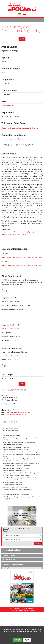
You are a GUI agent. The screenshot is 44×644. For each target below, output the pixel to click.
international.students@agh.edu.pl (13, 356)
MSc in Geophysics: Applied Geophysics (15, 470)
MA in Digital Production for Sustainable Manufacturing (19, 442)
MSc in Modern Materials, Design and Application (17, 490)
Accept (17, 640)
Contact (33, 610)
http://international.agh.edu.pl (16, 415)
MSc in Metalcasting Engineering (13, 482)
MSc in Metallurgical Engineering (12, 485)
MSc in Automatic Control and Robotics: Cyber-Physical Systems (22, 452)
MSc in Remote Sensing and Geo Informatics (16, 494)
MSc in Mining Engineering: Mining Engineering (17, 487)
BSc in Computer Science (10, 430)
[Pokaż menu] (3, 20)
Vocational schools (9, 559)
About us (26, 610)
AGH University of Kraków (14, 390)
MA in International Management (13, 445)
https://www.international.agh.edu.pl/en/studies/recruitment (22, 258)
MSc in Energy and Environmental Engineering (16, 466)
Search (38, 543)
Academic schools (9, 556)
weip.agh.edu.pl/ (7, 105)
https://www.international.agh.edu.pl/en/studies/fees (20, 128)
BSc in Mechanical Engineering (12, 435)
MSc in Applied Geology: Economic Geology (16, 449)
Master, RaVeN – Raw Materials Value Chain (16, 447)
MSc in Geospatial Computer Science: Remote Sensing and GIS (21, 473)
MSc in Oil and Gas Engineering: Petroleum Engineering (19, 492)
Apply (22, 39)
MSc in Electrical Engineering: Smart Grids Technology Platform (21, 463)
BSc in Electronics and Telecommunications (16, 433)
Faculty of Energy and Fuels (11, 329)
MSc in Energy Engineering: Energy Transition (16, 468)
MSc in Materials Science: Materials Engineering (17, 475)
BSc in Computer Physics (10, 428)
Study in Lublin (9, 568)
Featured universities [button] (12, 550)
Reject (27, 640)
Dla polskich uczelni (16, 610)
